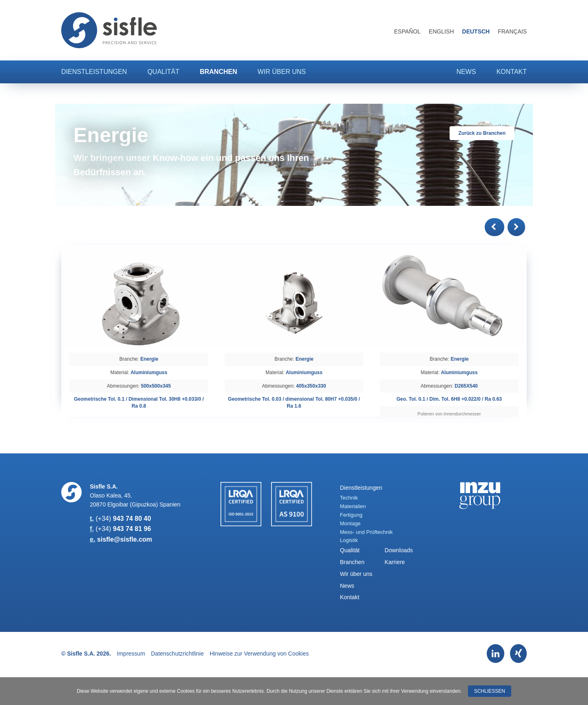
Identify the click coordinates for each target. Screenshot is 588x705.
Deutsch (476, 31)
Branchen (218, 72)
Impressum (131, 654)
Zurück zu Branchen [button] (482, 133)
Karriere (395, 562)
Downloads (399, 550)
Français (512, 31)
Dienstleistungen (94, 72)
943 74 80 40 (132, 519)
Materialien (353, 506)
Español (407, 31)
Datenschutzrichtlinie (177, 654)
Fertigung (351, 515)
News (466, 72)
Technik (349, 498)
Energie (149, 359)
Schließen (490, 691)
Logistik (349, 540)
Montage (351, 523)
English (441, 31)
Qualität (163, 72)
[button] (494, 227)
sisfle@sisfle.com (125, 539)
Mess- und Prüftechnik (366, 532)
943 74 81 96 (132, 529)
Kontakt (512, 72)
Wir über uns (282, 72)
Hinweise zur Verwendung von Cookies (259, 654)
